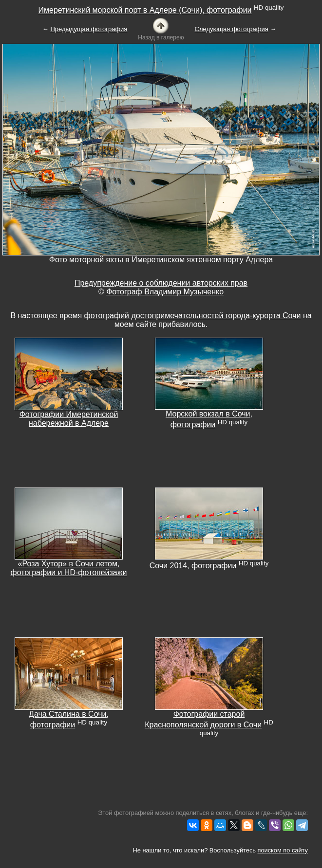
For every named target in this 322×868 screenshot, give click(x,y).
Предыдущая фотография (89, 29)
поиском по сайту (283, 850)
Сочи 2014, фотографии (193, 566)
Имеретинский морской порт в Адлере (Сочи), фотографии (145, 10)
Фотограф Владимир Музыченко (165, 292)
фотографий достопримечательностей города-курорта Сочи (193, 316)
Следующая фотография (232, 29)
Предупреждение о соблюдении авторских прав (161, 283)
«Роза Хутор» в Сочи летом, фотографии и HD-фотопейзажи (69, 568)
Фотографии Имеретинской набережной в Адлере (69, 419)
